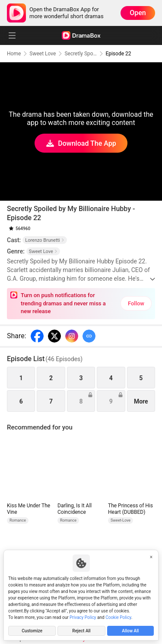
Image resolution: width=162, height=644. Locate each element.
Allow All (130, 631)
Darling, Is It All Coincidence (75, 509)
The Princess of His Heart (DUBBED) (130, 509)
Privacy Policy (83, 617)
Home (14, 54)
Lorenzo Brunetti (45, 240)
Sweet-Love (121, 520)
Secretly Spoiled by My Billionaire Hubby (81, 54)
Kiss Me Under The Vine (29, 509)
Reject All (81, 631)
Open (138, 13)
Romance (18, 520)
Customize (32, 631)
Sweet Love (43, 54)
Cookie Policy (118, 617)
